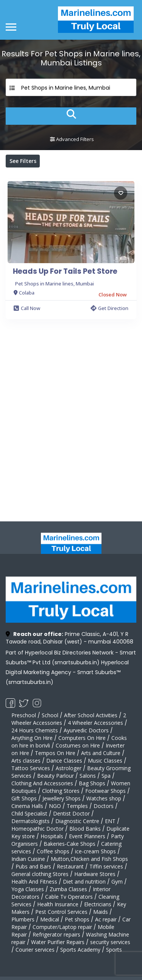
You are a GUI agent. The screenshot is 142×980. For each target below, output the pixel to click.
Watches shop (104, 798)
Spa (106, 776)
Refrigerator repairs (56, 934)
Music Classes (105, 761)
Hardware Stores (95, 874)
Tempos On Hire (55, 753)
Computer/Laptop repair (62, 927)
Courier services (35, 950)
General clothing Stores (40, 874)
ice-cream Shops (95, 851)
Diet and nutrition (84, 882)
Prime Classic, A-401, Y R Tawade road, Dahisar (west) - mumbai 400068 (69, 638)
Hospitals (52, 836)
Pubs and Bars (33, 866)
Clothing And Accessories (42, 783)
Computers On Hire (82, 738)
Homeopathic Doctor (37, 829)
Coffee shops (53, 851)
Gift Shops (24, 798)
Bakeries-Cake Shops (69, 844)
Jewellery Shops (62, 798)
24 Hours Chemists (35, 730)
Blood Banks (85, 829)
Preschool (24, 715)
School (50, 715)
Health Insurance (58, 904)
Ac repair (106, 919)
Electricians (98, 904)
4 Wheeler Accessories (95, 723)
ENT (110, 821)
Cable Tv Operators (69, 897)
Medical (50, 919)
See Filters (23, 161)
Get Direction (109, 308)
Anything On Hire (32, 738)
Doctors (104, 806)
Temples (77, 806)
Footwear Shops (105, 791)
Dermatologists (30, 821)
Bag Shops (92, 783)
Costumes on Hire (78, 745)
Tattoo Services (31, 768)
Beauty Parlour (55, 776)
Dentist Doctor (71, 813)
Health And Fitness (34, 882)
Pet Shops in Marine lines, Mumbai (55, 284)
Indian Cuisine (28, 859)
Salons (88, 776)
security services (110, 942)
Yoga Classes (28, 889)
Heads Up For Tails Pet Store (65, 271)
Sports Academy (80, 950)
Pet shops (77, 919)
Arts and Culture (101, 753)
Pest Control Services (61, 912)
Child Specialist (29, 813)
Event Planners (87, 836)
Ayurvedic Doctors (86, 730)
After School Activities (91, 715)
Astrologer (69, 768)
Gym (117, 882)
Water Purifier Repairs (58, 942)
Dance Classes (64, 761)
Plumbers (23, 919)
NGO (55, 806)
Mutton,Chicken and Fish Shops (89, 859)
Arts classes (26, 761)
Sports (114, 950)
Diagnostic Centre (77, 821)
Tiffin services (106, 866)
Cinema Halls (27, 806)
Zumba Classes (68, 889)
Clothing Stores (61, 791)
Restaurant (70, 866)
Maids (101, 912)
